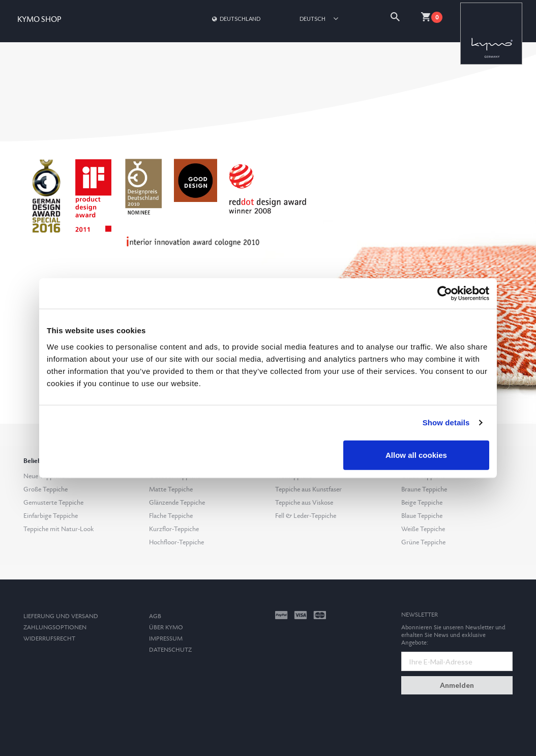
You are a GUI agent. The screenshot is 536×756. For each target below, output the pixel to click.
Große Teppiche (46, 489)
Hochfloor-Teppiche (176, 542)
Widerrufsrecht (49, 639)
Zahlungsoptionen (55, 628)
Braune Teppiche (424, 489)
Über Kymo (166, 628)
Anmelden (457, 685)
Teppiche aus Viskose (304, 503)
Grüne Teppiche (423, 542)
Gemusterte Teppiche (53, 503)
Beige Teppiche (422, 503)
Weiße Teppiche (423, 529)
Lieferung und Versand (61, 616)
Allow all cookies (416, 455)
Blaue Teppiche (422, 516)
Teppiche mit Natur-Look (58, 529)
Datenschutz (170, 650)
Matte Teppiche (171, 489)
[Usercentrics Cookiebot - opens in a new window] (445, 294)
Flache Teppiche (171, 516)
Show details (446, 423)
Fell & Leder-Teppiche (306, 516)
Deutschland (235, 19)
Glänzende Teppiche (177, 503)
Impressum (166, 639)
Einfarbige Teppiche (51, 516)
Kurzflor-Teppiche (174, 529)
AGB (155, 616)
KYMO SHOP (39, 20)
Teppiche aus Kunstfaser (308, 489)
